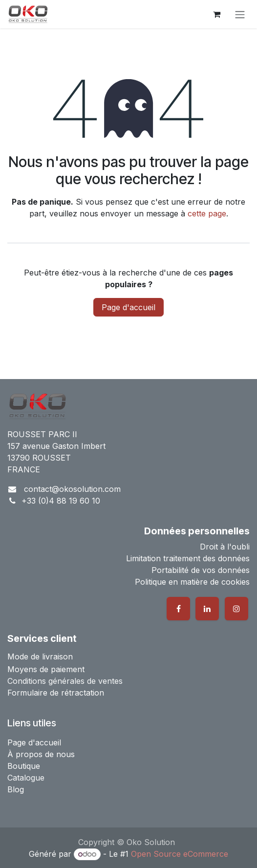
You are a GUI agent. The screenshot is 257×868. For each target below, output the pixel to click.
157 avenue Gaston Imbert (56, 446)
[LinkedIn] (207, 609)
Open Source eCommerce (180, 854)
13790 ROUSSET (39, 458)
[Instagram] (236, 609)
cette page (207, 213)
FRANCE (24, 469)
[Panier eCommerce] (216, 14)
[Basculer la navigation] (240, 14)
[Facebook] (178, 609)
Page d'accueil (128, 307)
